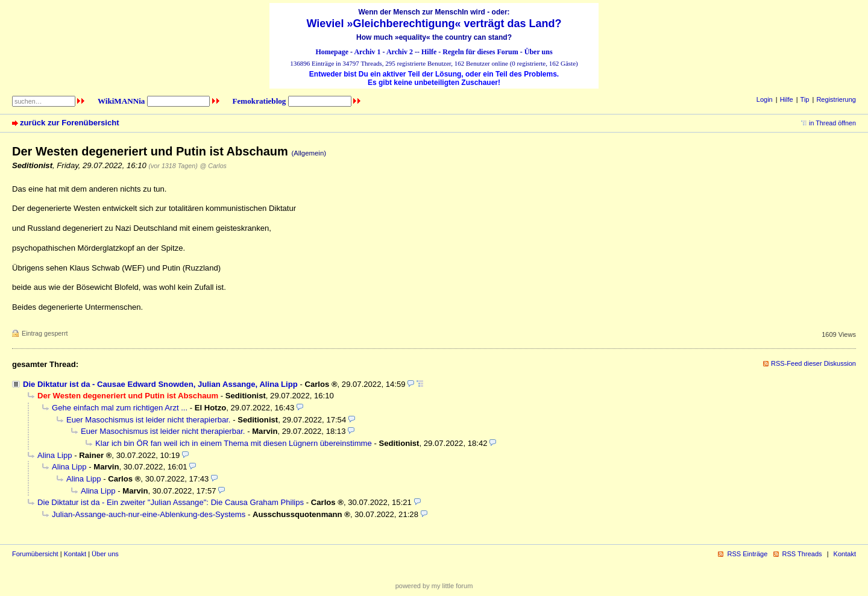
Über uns (539, 52)
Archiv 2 (400, 52)
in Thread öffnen (832, 123)
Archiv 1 (367, 52)
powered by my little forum (434, 586)
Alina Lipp (55, 455)
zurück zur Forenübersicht (70, 123)
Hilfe (429, 52)
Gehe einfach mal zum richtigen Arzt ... (120, 408)
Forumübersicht (35, 554)
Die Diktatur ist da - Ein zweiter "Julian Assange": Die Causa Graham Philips (171, 502)
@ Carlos (213, 166)
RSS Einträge (747, 554)
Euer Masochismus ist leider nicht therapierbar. (149, 420)
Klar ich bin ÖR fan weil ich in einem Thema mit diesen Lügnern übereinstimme (234, 443)
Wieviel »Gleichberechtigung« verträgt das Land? (434, 24)
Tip (805, 99)
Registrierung (836, 99)
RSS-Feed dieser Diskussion (813, 363)
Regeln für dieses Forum (480, 52)
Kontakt (75, 554)
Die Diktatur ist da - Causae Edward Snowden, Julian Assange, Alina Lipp (160, 384)
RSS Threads (802, 554)
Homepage (332, 52)
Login (765, 99)
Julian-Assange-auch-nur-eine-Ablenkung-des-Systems (149, 514)
